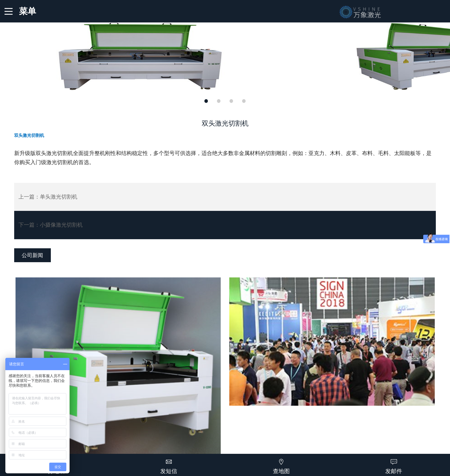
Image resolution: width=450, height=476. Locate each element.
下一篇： (51, 225)
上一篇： (48, 197)
